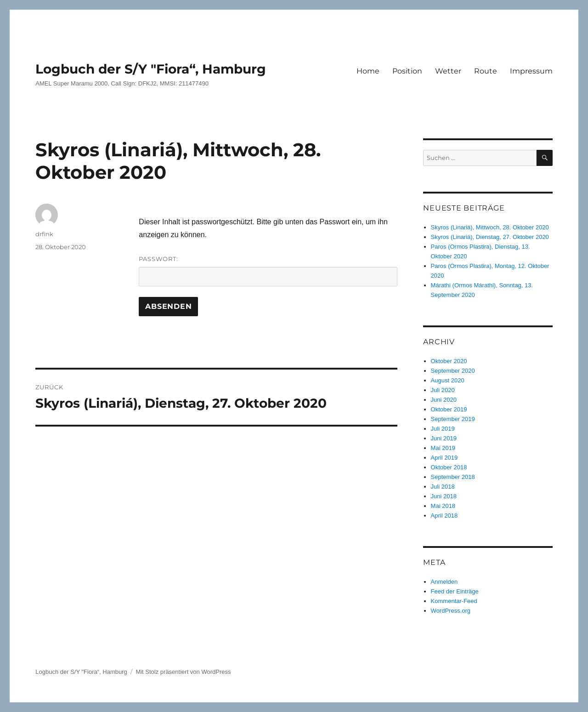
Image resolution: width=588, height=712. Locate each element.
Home (368, 71)
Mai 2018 (443, 506)
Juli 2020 (443, 390)
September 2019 (453, 419)
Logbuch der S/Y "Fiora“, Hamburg (151, 69)
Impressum (531, 71)
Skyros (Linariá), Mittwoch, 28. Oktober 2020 (490, 227)
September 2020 (453, 371)
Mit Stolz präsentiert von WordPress (183, 672)
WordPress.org (451, 611)
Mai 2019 (443, 448)
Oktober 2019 (449, 409)
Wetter (448, 71)
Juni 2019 (444, 438)
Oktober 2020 (449, 361)
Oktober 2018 (449, 467)
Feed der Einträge (455, 591)
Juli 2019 (443, 429)
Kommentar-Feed (454, 601)
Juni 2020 (444, 400)
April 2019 (444, 458)
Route (486, 71)
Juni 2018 (444, 496)
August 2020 (448, 380)
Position (407, 71)
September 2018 (453, 477)
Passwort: (268, 271)
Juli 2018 (443, 487)
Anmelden (444, 582)
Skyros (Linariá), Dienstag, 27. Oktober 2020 (490, 237)
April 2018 (444, 515)
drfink (44, 234)
